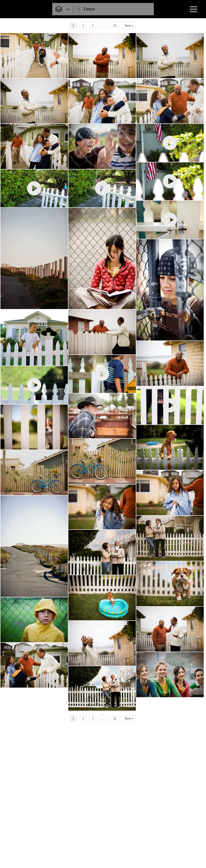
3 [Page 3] (93, 26)
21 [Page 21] (115, 26)
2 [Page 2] (83, 26)
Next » (129, 26)
